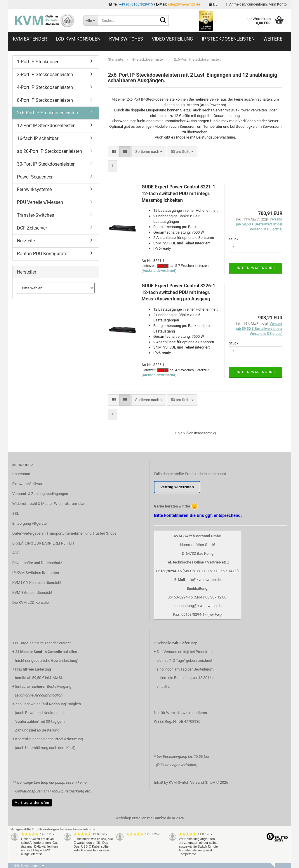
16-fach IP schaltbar (38, 138)
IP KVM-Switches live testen (36, 573)
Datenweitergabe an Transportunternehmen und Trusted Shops (64, 533)
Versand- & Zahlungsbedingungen (40, 494)
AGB (16, 553)
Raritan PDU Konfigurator (43, 254)
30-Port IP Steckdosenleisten (46, 164)
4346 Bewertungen (26, 866)
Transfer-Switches (35, 215)
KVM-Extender (30, 39)
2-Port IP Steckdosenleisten (45, 75)
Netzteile (26, 241)
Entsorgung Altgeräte (29, 523)
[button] (213, 4)
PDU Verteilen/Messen (40, 202)
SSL (16, 513)
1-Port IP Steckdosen (38, 62)
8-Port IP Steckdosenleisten (45, 100)
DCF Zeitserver (32, 228)
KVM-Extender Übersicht (32, 593)
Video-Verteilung (172, 39)
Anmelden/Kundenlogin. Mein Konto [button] (257, 4)
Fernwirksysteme (34, 189)
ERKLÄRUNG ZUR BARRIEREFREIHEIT (44, 543)
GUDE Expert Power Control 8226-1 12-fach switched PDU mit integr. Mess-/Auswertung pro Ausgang (178, 292)
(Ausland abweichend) (159, 271)
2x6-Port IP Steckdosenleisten (47, 113)
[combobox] (149, 152)
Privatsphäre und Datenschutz (37, 563)
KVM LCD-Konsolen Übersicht (37, 583)
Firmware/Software (28, 484)
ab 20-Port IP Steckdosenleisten (49, 151)
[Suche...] (91, 20)
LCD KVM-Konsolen (78, 39)
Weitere (273, 39)
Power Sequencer (35, 177)
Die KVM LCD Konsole (31, 602)
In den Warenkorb (256, 268)
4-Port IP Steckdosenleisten (45, 87)
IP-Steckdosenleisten (228, 39)
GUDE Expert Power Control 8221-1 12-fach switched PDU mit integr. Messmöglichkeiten (178, 194)
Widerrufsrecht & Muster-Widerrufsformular (48, 504)
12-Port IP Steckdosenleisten (46, 126)
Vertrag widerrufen (32, 803)
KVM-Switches (126, 39)
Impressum (22, 474)
